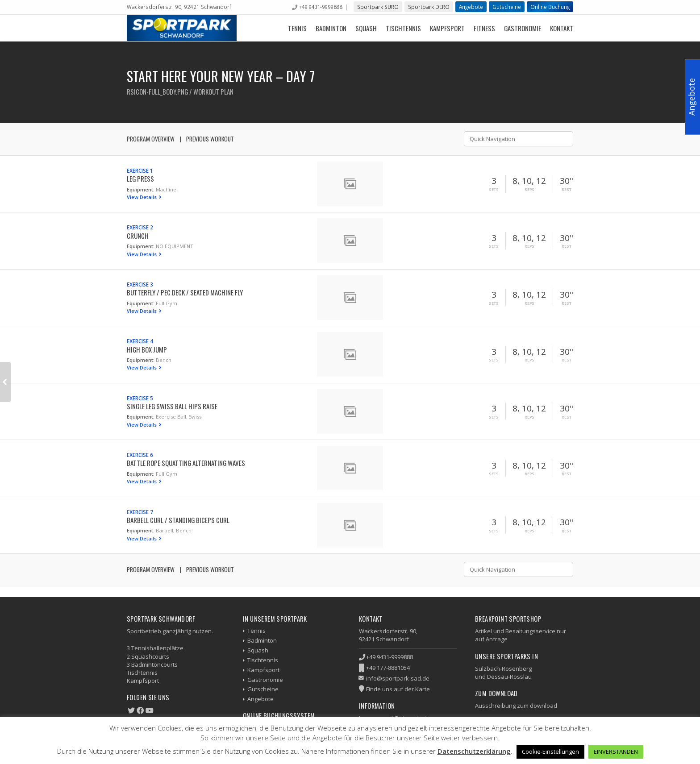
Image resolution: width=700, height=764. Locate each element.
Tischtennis (403, 28)
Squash (366, 28)
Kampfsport (447, 28)
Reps (529, 190)
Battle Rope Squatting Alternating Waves (186, 463)
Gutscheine (507, 7)
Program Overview (151, 139)
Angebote (471, 7)
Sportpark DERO (429, 7)
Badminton (331, 28)
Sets (494, 190)
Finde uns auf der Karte (398, 689)
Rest (567, 190)
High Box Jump (147, 349)
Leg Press (140, 179)
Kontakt (562, 28)
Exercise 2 (140, 227)
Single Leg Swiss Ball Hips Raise (172, 406)
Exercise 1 (140, 170)
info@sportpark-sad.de (398, 678)
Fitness (484, 28)
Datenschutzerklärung (474, 751)
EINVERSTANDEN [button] (616, 752)
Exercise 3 (140, 284)
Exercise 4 (140, 341)
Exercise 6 (140, 455)
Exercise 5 (140, 398)
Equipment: (141, 189)
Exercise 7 (140, 512)
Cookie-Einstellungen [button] (550, 752)
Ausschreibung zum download (516, 706)
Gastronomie (523, 28)
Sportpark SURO (378, 7)
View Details (142, 197)
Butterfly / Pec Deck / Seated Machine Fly (185, 292)
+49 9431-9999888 (320, 7)
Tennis (297, 28)
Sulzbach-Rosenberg (503, 668)
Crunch (138, 236)
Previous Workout (210, 139)
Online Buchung (550, 7)
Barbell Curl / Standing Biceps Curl (178, 520)
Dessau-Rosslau (509, 677)
